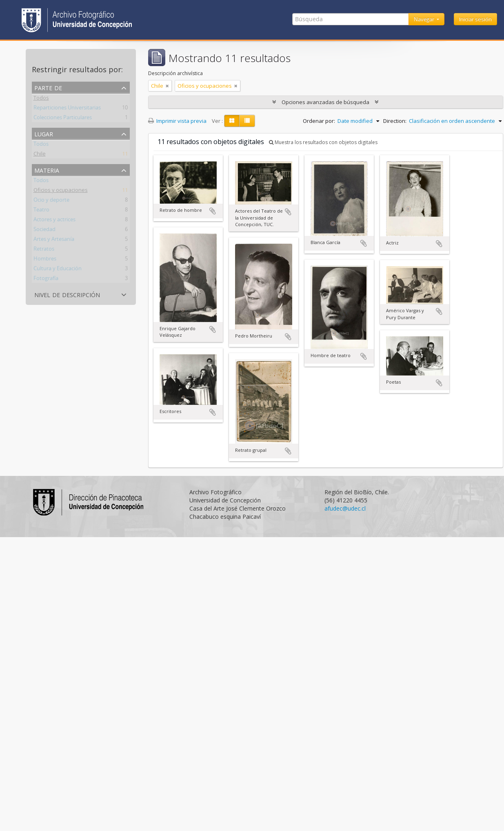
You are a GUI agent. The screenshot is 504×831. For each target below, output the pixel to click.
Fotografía (46, 280)
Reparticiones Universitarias (67, 109)
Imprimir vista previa (177, 121)
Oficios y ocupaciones (61, 191)
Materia (47, 170)
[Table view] (247, 121)
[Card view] (232, 121)
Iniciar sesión (475, 19)
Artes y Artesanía (54, 240)
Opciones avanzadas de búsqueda (325, 102)
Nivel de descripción (67, 294)
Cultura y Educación (58, 270)
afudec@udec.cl (345, 508)
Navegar (425, 19)
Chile (40, 155)
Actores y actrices (54, 221)
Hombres (45, 260)
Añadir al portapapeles (213, 211)
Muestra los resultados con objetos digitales (323, 142)
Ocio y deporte (51, 201)
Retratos (44, 250)
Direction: (395, 121)
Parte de (48, 87)
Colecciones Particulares (63, 119)
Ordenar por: (319, 121)
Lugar (44, 133)
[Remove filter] (167, 86)
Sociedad (44, 231)
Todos (41, 99)
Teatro (41, 211)
